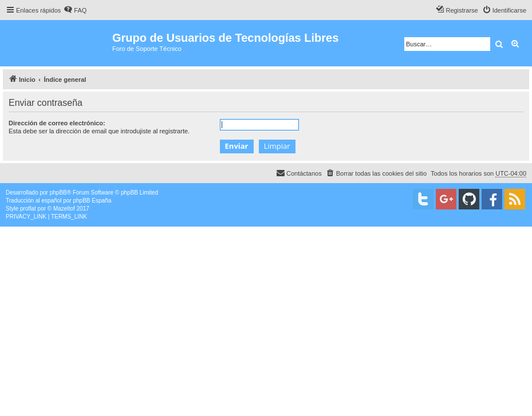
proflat (28, 209)
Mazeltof (64, 209)
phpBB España (92, 201)
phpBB (58, 193)
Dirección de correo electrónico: (57, 123)
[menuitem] (75, 10)
